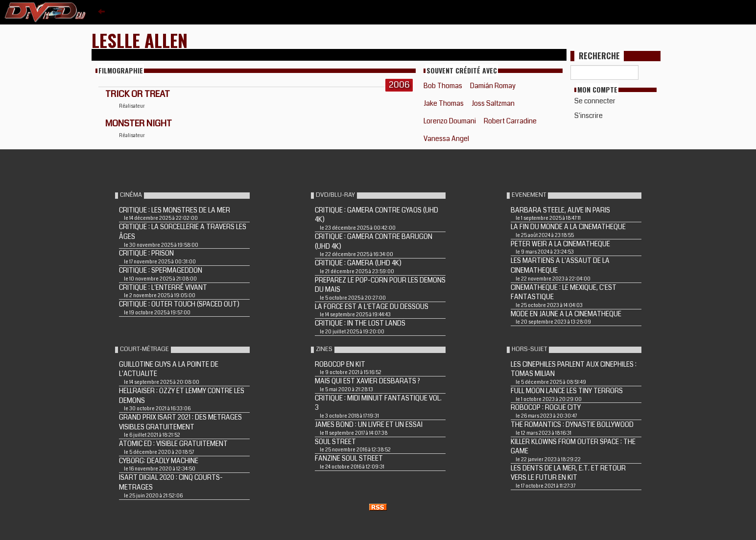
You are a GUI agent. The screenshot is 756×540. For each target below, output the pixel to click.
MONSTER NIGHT (139, 123)
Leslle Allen (140, 40)
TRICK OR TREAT (138, 94)
